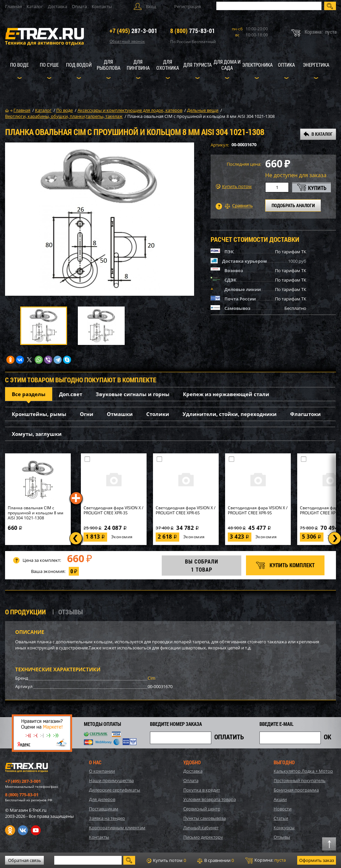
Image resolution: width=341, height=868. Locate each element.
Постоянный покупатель (300, 780)
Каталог (35, 6)
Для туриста (197, 65)
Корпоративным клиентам (117, 828)
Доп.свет (71, 394)
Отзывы (282, 837)
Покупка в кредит (202, 790)
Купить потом (234, 186)
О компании (102, 771)
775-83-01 (193, 31)
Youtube (36, 830)
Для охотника (168, 65)
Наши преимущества (111, 780)
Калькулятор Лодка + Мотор (303, 771)
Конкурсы (284, 828)
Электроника (257, 65)
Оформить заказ (317, 860)
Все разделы (29, 394)
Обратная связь (25, 860)
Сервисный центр (202, 809)
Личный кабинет (201, 828)
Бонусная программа (296, 790)
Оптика (286, 65)
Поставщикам (104, 809)
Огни (87, 414)
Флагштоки (305, 414)
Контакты (102, 6)
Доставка (57, 6)
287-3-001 (133, 31)
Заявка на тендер (107, 818)
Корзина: (266, 860)
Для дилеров (102, 799)
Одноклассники (10, 830)
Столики (158, 414)
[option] (100, 219)
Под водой (79, 65)
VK (23, 830)
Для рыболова (108, 65)
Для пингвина (138, 65)
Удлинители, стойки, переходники (230, 414)
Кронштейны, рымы (39, 414)
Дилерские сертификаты (115, 790)
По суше (49, 65)
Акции (280, 799)
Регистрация (188, 6)
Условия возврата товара (210, 799)
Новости (283, 809)
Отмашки (120, 414)
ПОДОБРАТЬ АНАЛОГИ (293, 205)
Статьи (281, 818)
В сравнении (215, 860)
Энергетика (316, 65)
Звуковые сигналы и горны (133, 394)
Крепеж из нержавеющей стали (226, 394)
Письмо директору (203, 837)
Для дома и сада (227, 65)
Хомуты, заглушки (37, 434)
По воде (19, 65)
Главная (13, 6)
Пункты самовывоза (205, 818)
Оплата (79, 6)
